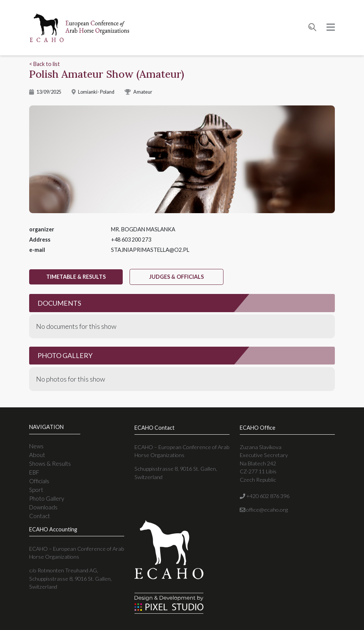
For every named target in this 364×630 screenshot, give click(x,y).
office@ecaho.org (264, 510)
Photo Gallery (47, 498)
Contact (40, 516)
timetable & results (76, 277)
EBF (34, 472)
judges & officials (177, 277)
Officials (39, 481)
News (36, 446)
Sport (36, 490)
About (37, 455)
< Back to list (45, 64)
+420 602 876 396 (265, 496)
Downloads (43, 507)
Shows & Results (50, 463)
